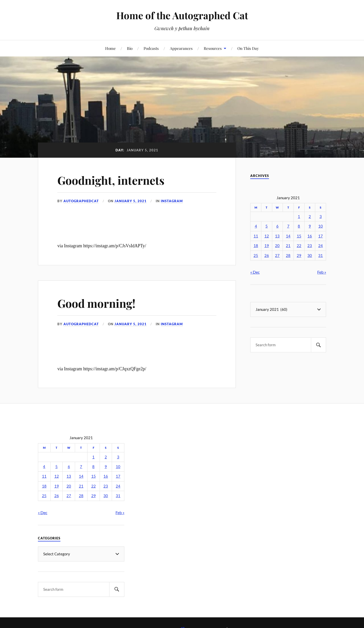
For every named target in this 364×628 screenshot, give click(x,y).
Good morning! (96, 303)
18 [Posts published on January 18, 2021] (256, 246)
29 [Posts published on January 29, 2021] (299, 256)
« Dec (255, 272)
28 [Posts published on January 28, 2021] (288, 256)
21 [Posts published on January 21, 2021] (288, 246)
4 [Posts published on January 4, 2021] (256, 226)
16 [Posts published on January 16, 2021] (310, 236)
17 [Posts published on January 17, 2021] (321, 236)
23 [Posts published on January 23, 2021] (310, 246)
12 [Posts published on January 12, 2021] (267, 236)
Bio (130, 48)
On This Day (248, 48)
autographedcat (81, 201)
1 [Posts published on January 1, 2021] (299, 217)
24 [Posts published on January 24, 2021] (321, 246)
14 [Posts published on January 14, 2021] (288, 236)
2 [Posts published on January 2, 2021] (310, 217)
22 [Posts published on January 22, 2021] (299, 246)
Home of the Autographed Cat (182, 15)
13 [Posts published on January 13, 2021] (277, 236)
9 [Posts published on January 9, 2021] (310, 226)
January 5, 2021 (131, 201)
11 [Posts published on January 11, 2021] (256, 236)
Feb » (322, 272)
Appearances (181, 48)
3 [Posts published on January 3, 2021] (321, 217)
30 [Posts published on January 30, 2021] (310, 256)
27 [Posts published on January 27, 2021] (277, 256)
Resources (213, 48)
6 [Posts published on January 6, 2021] (277, 226)
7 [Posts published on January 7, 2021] (288, 226)
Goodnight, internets (111, 180)
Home (110, 48)
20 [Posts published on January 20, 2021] (277, 246)
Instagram (172, 201)
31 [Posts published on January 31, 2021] (321, 256)
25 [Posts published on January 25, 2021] (256, 256)
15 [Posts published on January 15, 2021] (299, 236)
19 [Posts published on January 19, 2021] (267, 246)
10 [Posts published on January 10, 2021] (321, 226)
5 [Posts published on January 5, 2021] (267, 226)
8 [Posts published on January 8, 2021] (299, 226)
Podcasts (151, 48)
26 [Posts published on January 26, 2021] (267, 256)
